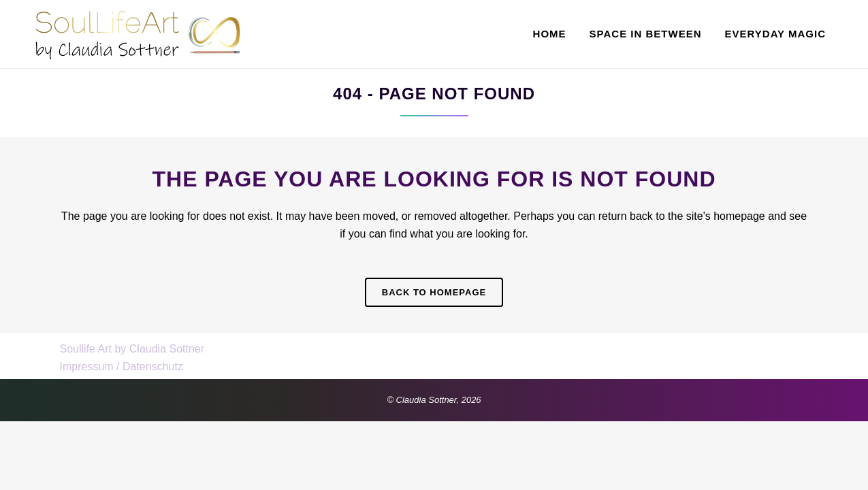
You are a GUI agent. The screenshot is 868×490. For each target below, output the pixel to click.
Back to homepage (434, 292)
